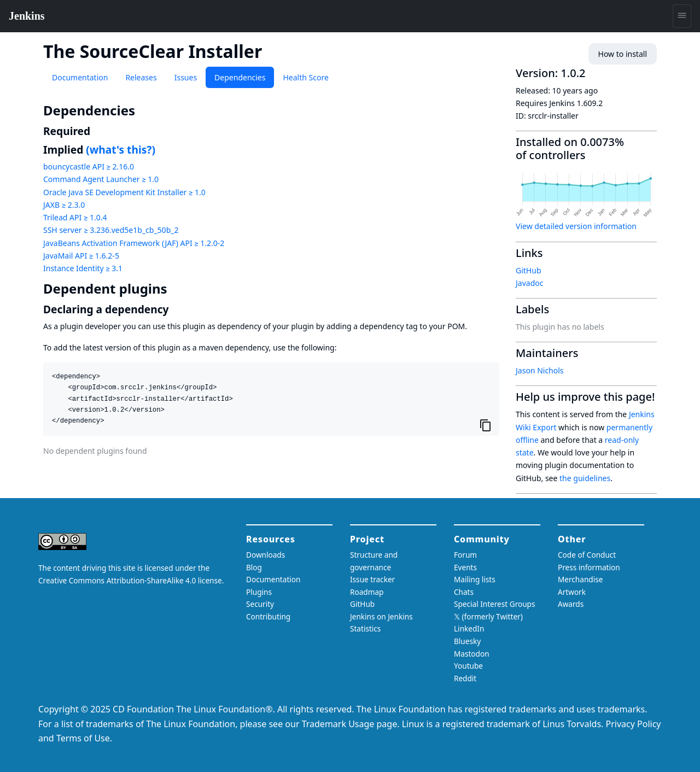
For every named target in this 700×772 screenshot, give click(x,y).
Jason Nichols (540, 370)
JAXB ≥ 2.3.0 (64, 205)
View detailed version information (576, 226)
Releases (141, 77)
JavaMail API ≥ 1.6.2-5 (81, 256)
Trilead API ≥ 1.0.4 (75, 217)
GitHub (529, 270)
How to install (623, 54)
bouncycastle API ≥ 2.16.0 (89, 166)
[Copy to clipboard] (486, 425)
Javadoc (529, 283)
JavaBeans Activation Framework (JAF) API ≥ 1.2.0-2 (134, 243)
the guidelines (585, 478)
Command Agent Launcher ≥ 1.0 (101, 179)
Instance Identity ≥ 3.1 (83, 268)
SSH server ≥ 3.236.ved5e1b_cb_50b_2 (111, 230)
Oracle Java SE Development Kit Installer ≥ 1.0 (124, 192)
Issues (186, 77)
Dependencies (240, 77)
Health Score (305, 77)
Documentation (80, 77)
